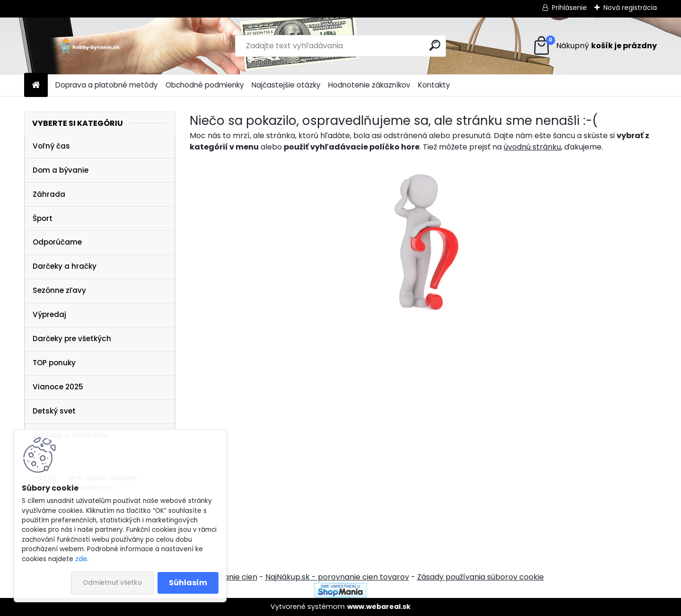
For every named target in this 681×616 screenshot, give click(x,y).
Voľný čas (51, 146)
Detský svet (54, 411)
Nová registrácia (630, 8)
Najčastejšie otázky (286, 85)
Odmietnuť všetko (112, 583)
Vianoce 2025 (58, 387)
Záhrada (49, 194)
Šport (43, 218)
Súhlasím (188, 583)
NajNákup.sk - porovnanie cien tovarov (337, 577)
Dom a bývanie (61, 170)
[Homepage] (36, 85)
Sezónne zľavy (59, 290)
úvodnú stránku (532, 147)
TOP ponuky (54, 363)
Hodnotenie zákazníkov (369, 85)
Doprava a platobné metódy (107, 85)
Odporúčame (57, 242)
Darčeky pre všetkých (72, 339)
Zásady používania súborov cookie (480, 577)
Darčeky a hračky (65, 266)
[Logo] (89, 46)
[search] (435, 45)
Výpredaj (49, 314)
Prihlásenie (569, 8)
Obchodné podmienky (205, 85)
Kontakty (434, 85)
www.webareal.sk (379, 607)
